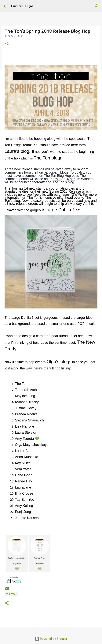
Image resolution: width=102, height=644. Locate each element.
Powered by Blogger (51, 639)
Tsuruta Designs (22, 6)
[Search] (97, 6)
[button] (7, 44)
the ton (11, 594)
